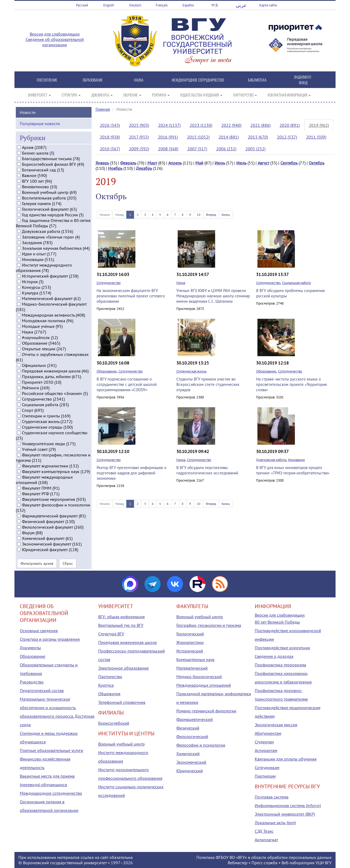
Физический (188, 728)
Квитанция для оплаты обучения (286, 759)
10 (199, 215)
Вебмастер (238, 863)
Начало (105, 215)
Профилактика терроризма (280, 665)
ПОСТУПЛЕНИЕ (47, 80)
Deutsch (135, 5)
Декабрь (144, 168)
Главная (103, 109)
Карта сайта (268, 5)
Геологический (190, 634)
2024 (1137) (169, 125)
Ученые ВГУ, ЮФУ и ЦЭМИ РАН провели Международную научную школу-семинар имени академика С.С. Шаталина (213, 296)
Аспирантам (266, 750)
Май (199, 163)
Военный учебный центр (121, 744)
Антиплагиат (266, 840)
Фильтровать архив (37, 563)
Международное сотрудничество (51, 793)
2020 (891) (290, 125)
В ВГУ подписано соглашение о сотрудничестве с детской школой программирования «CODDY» (127, 384)
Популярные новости (40, 123)
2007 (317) (197, 149)
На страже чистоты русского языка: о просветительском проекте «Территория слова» (291, 384)
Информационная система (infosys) (288, 805)
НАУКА (139, 80)
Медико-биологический (199, 677)
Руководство (32, 682)
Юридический (190, 771)
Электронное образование (123, 668)
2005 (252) (255, 149)
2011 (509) (316, 137)
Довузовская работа (271, 460)
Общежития (109, 694)
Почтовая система (272, 797)
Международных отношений (204, 685)
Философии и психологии (201, 745)
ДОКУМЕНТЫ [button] (102, 95)
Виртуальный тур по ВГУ (121, 625)
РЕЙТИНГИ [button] (161, 95)
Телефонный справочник (122, 702)
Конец (226, 215)
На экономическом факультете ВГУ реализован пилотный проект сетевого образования (131, 296)
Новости (28, 112)
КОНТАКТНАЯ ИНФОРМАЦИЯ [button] (289, 95)
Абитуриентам (268, 733)
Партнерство (110, 677)
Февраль (128, 163)
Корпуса (106, 685)
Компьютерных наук (195, 659)
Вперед (211, 215)
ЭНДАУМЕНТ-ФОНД (303, 80)
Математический (192, 668)
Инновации (296, 460)
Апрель (175, 163)
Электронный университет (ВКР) (285, 814)
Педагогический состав (42, 690)
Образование (107, 371)
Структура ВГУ (111, 634)
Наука (181, 283)
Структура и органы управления (50, 639)
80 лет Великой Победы (277, 622)
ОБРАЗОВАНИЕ (93, 80)
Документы (30, 648)
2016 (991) (168, 137)
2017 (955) (139, 137)
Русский (82, 5)
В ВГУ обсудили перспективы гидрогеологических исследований (207, 470)
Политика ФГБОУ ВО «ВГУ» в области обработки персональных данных (264, 857)
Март (152, 163)
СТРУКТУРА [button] (71, 95)
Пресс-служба (265, 863)
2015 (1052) (198, 137)
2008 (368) (168, 149)
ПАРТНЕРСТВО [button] (245, 95)
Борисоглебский (114, 723)
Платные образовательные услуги (52, 750)
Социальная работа (296, 283)
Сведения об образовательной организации (55, 42)
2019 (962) (319, 125)
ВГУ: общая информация (121, 617)
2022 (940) (231, 125)
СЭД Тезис (264, 831)
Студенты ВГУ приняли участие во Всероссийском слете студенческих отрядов (208, 384)
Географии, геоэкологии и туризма (209, 625)
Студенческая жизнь (191, 371)
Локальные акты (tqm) (275, 823)
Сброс (68, 563)
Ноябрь (115, 168)
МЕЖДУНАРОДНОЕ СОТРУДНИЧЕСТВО (198, 80)
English (109, 5)
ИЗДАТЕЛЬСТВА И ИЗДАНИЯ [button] (201, 95)
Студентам (264, 742)
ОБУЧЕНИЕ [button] (132, 95)
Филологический (192, 736)
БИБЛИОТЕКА (257, 80)
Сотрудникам (267, 767)
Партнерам (265, 776)
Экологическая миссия (276, 725)
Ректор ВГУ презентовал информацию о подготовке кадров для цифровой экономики (132, 473)
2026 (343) (110, 125)
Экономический (191, 762)
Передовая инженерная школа (128, 642)
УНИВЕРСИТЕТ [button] (39, 95)
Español (188, 5)
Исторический (190, 651)
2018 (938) (110, 137)
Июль (241, 163)
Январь (102, 163)
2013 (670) (258, 137)
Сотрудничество (109, 283)
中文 (215, 5)
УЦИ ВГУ (324, 863)
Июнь (220, 163)
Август (263, 163)
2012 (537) (287, 137)
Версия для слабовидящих (55, 34)
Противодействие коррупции (282, 648)
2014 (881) (229, 137)
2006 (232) (226, 149)
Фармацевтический (195, 719)
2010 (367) (110, 149)
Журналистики (190, 642)
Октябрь (317, 163)
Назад (119, 215)
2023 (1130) (201, 125)
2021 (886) (260, 125)
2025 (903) (139, 125)
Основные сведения (39, 631)
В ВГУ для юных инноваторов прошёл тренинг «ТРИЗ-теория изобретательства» (293, 470)
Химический (188, 754)
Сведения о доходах (274, 656)
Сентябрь (289, 163)
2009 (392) (139, 149)
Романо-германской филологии (206, 711)
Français (162, 5)
